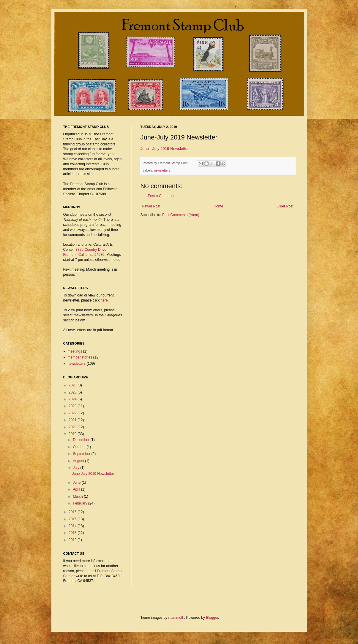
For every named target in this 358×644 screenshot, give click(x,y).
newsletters (162, 170)
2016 (73, 512)
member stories (80, 357)
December (82, 440)
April (77, 489)
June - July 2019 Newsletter (165, 149)
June (77, 483)
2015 (73, 519)
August (79, 461)
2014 (73, 526)
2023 (73, 406)
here (104, 300)
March (78, 497)
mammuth (176, 618)
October (80, 447)
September (82, 454)
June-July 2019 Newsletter (93, 474)
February (80, 503)
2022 (73, 413)
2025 (73, 392)
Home (218, 206)
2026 (73, 385)
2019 (73, 434)
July (77, 468)
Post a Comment (161, 196)
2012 (73, 540)
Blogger (212, 618)
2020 (73, 427)
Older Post (285, 206)
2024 (73, 399)
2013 (73, 533)
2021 (73, 420)
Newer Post (151, 206)
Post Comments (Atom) (181, 215)
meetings (75, 351)
